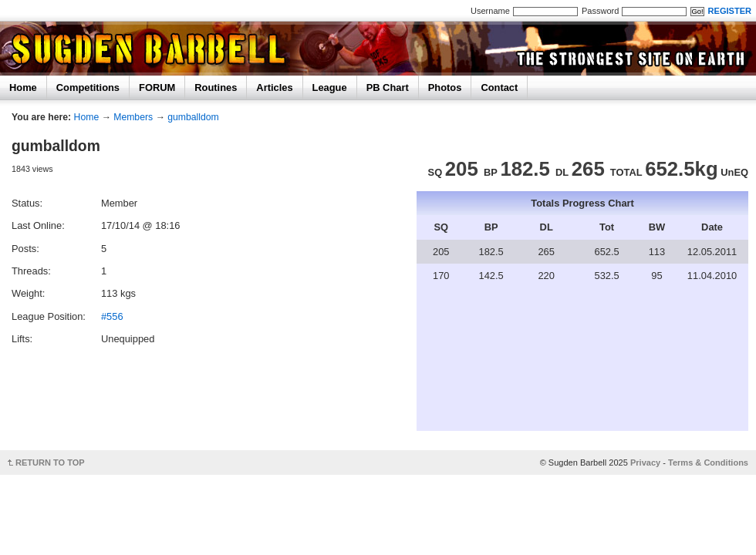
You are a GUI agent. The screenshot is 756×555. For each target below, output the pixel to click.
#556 (112, 316)
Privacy (645, 462)
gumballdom (193, 117)
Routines (216, 87)
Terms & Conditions (708, 462)
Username (490, 11)
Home (23, 87)
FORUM (157, 87)
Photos (445, 87)
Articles (274, 87)
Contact (499, 87)
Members (133, 117)
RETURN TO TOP (50, 462)
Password (600, 11)
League (330, 87)
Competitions (88, 87)
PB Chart (388, 87)
